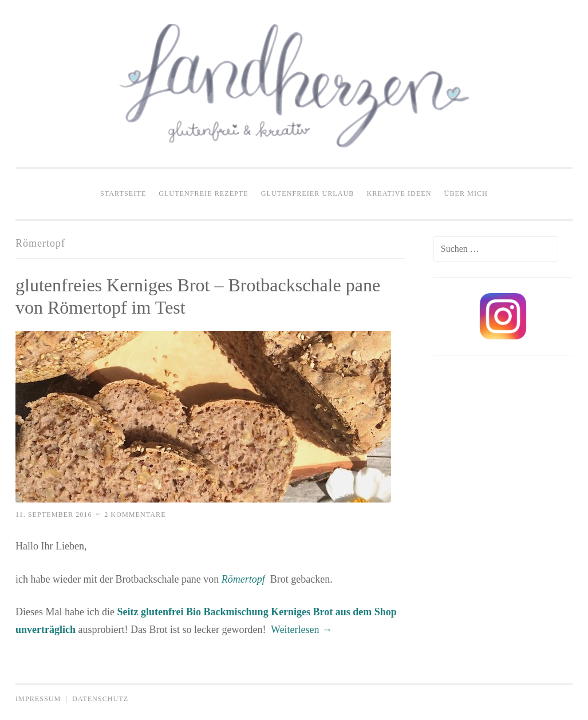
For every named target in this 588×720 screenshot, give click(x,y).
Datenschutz (100, 699)
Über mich (466, 193)
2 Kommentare (135, 515)
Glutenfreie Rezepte (204, 193)
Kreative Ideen (399, 193)
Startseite (123, 193)
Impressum (38, 699)
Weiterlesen (301, 630)
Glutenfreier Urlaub (308, 193)
